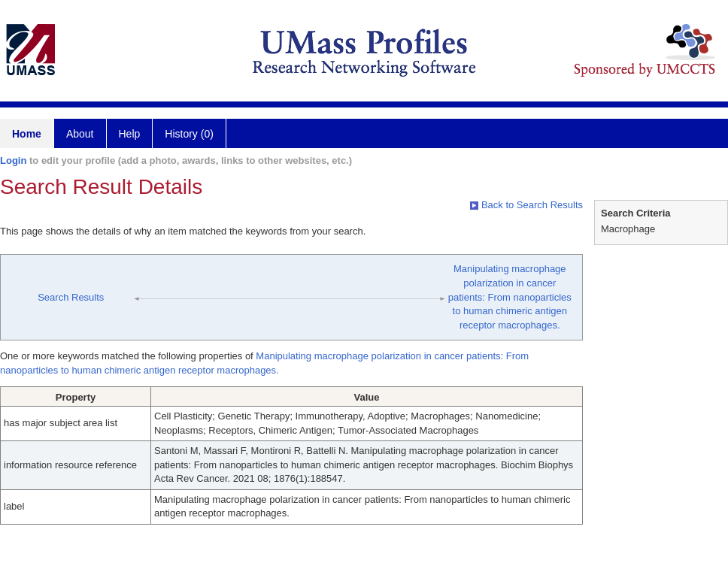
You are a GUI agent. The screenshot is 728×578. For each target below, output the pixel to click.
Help (130, 134)
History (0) (189, 134)
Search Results (71, 297)
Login (13, 160)
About (80, 134)
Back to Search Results (526, 205)
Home (27, 134)
